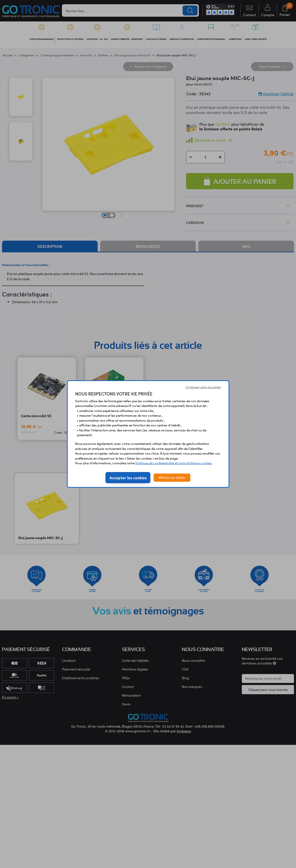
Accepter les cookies (128, 478)
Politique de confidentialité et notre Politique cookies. (174, 463)
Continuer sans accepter (203, 387)
